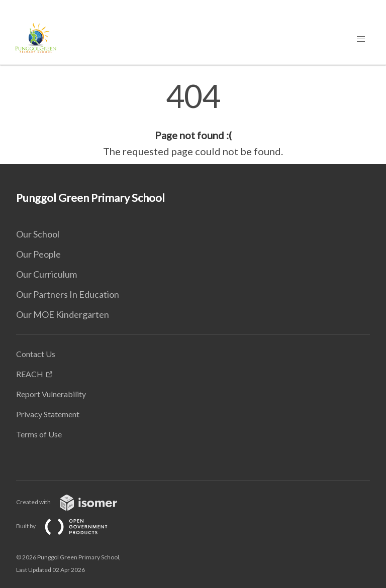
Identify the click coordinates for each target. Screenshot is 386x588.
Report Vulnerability (51, 394)
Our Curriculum (46, 274)
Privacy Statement (48, 414)
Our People (38, 254)
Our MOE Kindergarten (63, 314)
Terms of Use (39, 434)
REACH (30, 374)
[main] (193, 120)
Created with (75, 502)
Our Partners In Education (68, 294)
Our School (38, 234)
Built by (70, 526)
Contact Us (36, 354)
